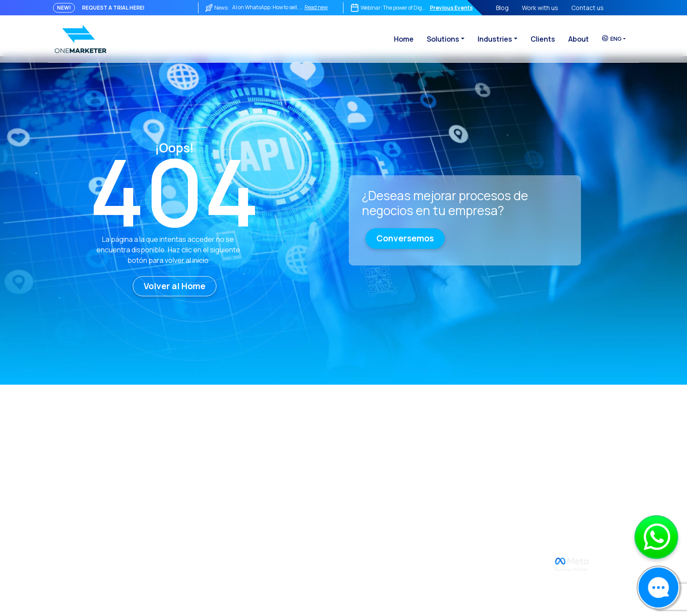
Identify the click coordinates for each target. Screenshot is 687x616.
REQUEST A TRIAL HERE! (113, 8)
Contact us (588, 8)
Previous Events (451, 8)
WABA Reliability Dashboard (250, 512)
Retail (534, 437)
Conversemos (405, 238)
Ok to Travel (438, 497)
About (579, 39)
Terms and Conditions (243, 482)
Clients (543, 39)
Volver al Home (175, 286)
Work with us (540, 8)
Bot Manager (334, 467)
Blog (502, 8)
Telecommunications (556, 467)
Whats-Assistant (445, 467)
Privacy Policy (230, 467)
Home (404, 39)
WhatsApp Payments (451, 452)
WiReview (435, 437)
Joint (322, 497)
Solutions (443, 39)
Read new (316, 7)
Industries (495, 39)
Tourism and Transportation (566, 482)
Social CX (329, 482)
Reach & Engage (339, 452)
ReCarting (330, 512)
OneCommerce (338, 437)
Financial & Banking (552, 452)
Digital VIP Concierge (451, 482)
